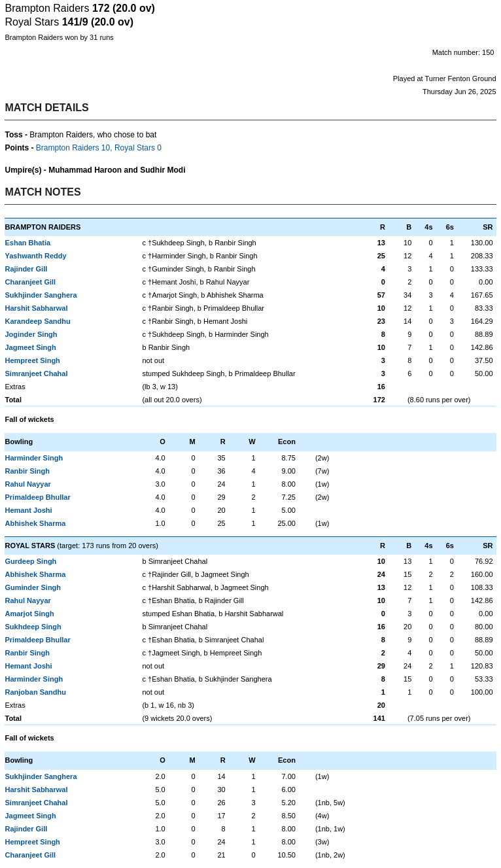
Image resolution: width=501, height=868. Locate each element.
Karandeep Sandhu (37, 321)
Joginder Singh (31, 334)
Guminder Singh (33, 587)
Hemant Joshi (28, 510)
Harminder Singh (34, 458)
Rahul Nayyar (27, 484)
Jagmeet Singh (30, 347)
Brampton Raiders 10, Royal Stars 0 (99, 148)
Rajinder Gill (26, 269)
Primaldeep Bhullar (37, 497)
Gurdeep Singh (30, 561)
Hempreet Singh (32, 360)
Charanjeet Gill (30, 282)
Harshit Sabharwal (36, 308)
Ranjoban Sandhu (35, 692)
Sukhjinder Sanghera (41, 295)
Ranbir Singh (27, 471)
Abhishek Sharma (35, 523)
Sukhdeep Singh (33, 627)
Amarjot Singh (29, 614)
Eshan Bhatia (27, 243)
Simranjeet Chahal (36, 373)
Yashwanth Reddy (35, 256)
